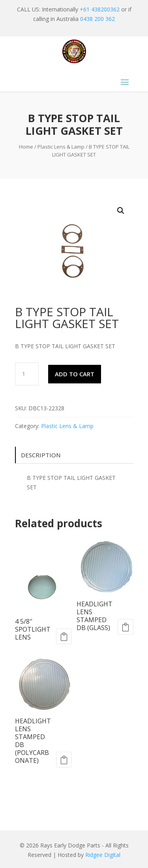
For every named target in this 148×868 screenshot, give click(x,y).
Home (26, 147)
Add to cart (75, 374)
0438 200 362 (97, 19)
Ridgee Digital (103, 855)
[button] (121, 211)
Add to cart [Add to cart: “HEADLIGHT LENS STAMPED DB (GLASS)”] (126, 627)
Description (41, 455)
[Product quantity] (27, 374)
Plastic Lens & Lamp (61, 147)
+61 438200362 (100, 9)
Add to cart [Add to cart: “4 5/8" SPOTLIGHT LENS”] (64, 636)
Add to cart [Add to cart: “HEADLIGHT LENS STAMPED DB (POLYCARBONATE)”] (64, 760)
